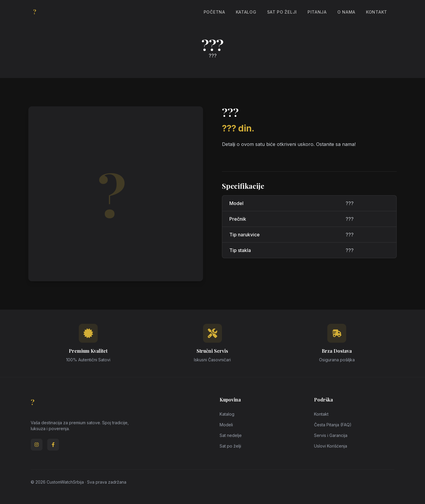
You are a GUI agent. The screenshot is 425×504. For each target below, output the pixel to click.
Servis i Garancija (331, 435)
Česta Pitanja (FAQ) (333, 425)
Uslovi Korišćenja (331, 446)
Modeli (226, 425)
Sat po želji (282, 12)
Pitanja (317, 12)
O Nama (346, 12)
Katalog (246, 12)
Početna (214, 12)
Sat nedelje (231, 435)
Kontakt (377, 12)
